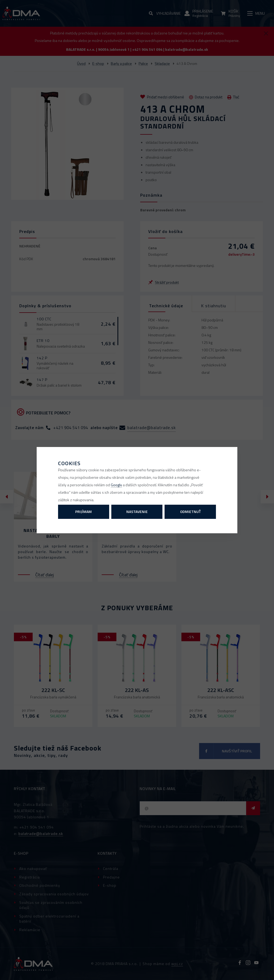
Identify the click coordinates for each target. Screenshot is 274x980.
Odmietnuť (190, 512)
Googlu (116, 485)
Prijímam (83, 512)
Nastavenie (137, 512)
